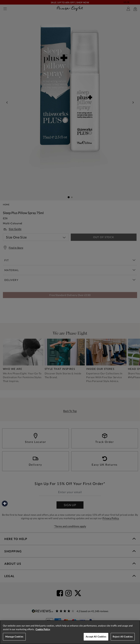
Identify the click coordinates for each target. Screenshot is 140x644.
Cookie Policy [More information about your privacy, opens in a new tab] (43, 629)
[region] (70, 632)
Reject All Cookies (123, 637)
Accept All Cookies (96, 637)
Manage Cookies (14, 637)
